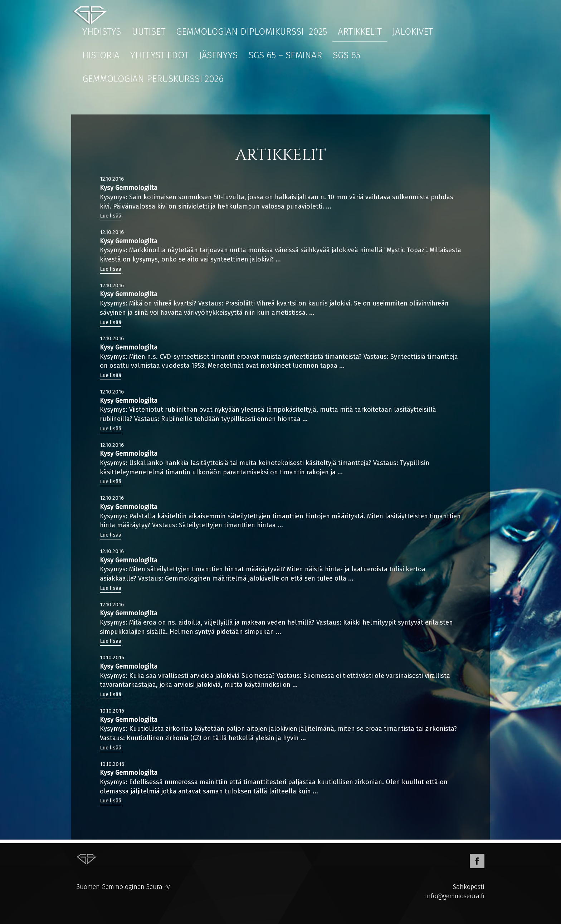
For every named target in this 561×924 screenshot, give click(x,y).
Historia (101, 55)
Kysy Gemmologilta (129, 188)
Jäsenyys (218, 55)
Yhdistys (102, 32)
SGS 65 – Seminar (285, 55)
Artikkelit (360, 32)
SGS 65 (347, 55)
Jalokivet (413, 32)
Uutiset (148, 32)
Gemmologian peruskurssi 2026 (153, 79)
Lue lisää (111, 216)
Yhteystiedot (159, 55)
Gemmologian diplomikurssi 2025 (252, 32)
